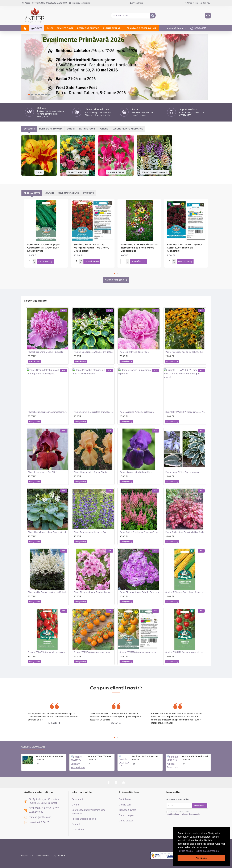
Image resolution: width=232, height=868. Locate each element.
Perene (104, 129)
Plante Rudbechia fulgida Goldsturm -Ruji (184, 352)
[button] (220, 851)
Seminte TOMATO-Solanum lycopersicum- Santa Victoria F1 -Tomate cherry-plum (48, 652)
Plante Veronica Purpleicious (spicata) (137, 412)
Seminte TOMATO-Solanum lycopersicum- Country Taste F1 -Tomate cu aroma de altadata (100, 756)
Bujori (71, 129)
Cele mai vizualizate (33, 747)
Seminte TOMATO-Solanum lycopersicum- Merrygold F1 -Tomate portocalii (140, 652)
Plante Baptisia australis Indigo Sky (90, 532)
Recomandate (32, 193)
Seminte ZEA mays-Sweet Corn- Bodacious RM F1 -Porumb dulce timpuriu (185, 592)
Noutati (49, 193)
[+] (34, 260)
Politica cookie (185, 851)
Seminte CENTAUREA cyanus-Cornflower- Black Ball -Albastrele (185, 248)
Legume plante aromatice (128, 129)
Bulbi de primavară (51, 129)
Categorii (29, 129)
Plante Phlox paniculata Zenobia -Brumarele (94, 592)
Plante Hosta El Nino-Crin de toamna (182, 472)
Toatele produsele (115, 280)
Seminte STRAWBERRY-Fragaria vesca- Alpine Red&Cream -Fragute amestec (185, 412)
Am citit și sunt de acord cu (183, 813)
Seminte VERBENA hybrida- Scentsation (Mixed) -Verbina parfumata (196, 756)
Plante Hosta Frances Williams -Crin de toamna (94, 352)
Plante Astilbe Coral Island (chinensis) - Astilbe (140, 532)
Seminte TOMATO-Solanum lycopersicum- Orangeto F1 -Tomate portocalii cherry (94, 652)
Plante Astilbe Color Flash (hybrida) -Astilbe (185, 532)
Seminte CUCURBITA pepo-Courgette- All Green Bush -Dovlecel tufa (44, 248)
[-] (34, 263)
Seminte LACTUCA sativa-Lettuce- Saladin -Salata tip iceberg (147, 756)
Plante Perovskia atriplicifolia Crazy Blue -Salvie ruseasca (94, 412)
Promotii (88, 193)
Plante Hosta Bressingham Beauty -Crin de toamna (48, 532)
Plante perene (116, 172)
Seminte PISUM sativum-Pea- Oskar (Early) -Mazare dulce (50, 756)
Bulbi (39, 172)
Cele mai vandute (69, 193)
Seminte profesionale (155, 172)
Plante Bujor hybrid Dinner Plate (134, 352)
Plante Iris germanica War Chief (42, 472)
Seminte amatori (78, 172)
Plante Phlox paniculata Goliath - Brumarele (139, 592)
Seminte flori (87, 129)
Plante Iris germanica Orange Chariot (91, 472)
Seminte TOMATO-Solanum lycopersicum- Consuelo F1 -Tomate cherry (185, 652)
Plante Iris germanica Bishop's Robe (136, 472)
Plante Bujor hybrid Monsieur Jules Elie (45, 352)
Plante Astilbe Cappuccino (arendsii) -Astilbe (48, 592)
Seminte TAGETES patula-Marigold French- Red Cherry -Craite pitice (92, 248)
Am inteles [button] (201, 858)
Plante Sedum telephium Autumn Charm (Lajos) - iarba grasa (48, 412)
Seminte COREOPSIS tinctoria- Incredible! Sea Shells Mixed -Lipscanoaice (139, 248)
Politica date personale (207, 851)
